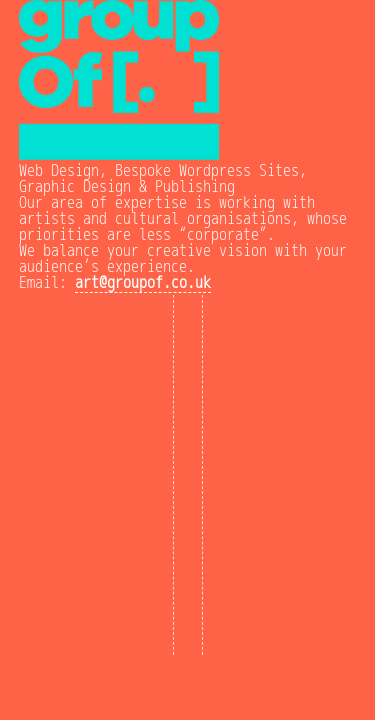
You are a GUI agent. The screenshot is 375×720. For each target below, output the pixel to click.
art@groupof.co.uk (143, 283)
